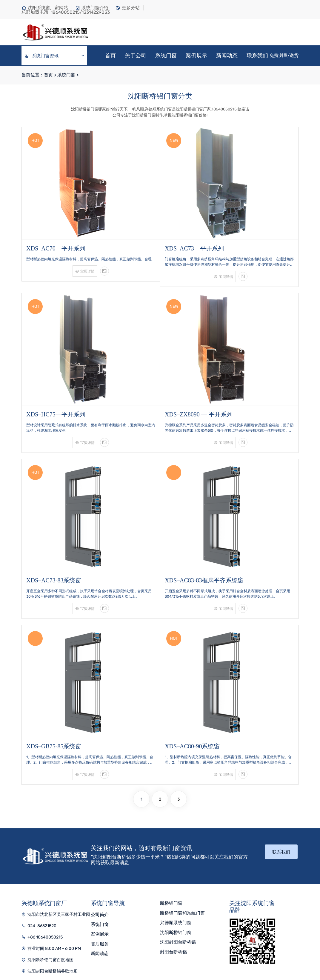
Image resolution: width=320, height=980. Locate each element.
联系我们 (257, 56)
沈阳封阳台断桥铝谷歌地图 (53, 921)
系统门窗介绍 (92, 8)
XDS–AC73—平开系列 (194, 235)
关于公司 (136, 56)
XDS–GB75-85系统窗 (54, 695)
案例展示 (196, 56)
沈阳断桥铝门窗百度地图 (50, 910)
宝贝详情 (85, 258)
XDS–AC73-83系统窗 (54, 541)
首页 (110, 56)
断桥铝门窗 (171, 853)
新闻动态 (227, 56)
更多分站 (128, 8)
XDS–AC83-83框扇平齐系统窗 (204, 541)
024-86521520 (42, 876)
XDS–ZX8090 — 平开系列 (199, 388)
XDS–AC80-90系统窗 (192, 695)
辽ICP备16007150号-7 (201, 955)
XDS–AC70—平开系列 (56, 235)
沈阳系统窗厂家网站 (45, 8)
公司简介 (100, 864)
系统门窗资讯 (55, 56)
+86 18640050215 (45, 887)
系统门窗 (166, 56)
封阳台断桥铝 (173, 902)
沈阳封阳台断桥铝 (178, 892)
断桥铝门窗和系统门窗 (182, 863)
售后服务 (100, 894)
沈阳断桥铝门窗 (176, 882)
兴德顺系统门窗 (176, 873)
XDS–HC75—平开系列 (56, 388)
